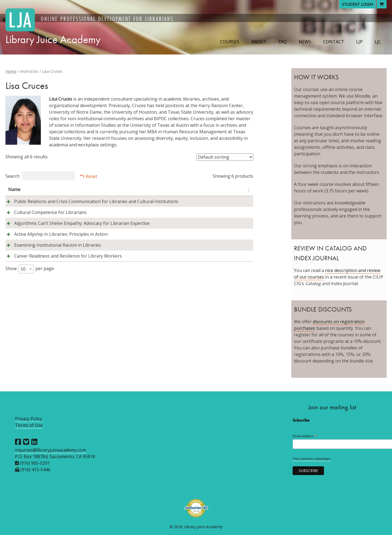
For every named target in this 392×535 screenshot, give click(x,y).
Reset (91, 176)
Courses (230, 42)
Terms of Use (29, 425)
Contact (334, 42)
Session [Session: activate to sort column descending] (210, 189)
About (259, 42)
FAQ (283, 42)
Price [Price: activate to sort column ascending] (240, 189)
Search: (40, 176)
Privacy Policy (29, 419)
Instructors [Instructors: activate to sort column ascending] (158, 189)
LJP (359, 42)
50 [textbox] (23, 295)
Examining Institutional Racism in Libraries (52, 265)
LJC (378, 42)
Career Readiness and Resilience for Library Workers (62, 282)
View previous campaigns (312, 459)
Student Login (357, 4)
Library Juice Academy (53, 39)
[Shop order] (225, 157)
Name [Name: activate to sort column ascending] (14, 189)
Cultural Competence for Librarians (44, 219)
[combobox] (26, 295)
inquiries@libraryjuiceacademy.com (50, 450)
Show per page (30, 295)
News (305, 42)
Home (11, 71)
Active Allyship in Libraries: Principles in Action (55, 247)
